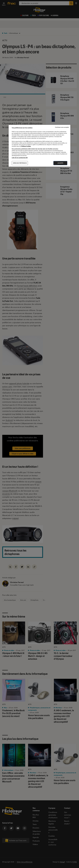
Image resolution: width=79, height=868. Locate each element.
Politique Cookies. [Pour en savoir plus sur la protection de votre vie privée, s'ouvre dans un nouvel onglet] (26, 146)
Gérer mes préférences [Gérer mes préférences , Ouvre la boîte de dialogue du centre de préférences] (20, 163)
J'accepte (60, 163)
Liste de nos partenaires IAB (20, 158)
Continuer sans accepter (62, 127)
